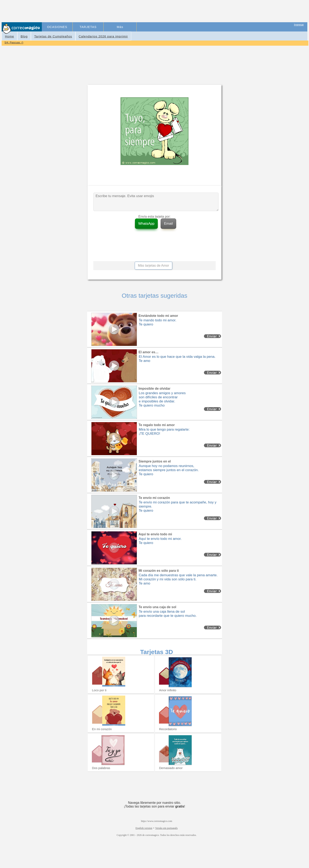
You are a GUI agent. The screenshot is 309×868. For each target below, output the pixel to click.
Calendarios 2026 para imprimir (103, 36)
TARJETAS (88, 27)
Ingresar (299, 25)
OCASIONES (57, 27)
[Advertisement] (118, 12)
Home (9, 36)
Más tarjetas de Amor (153, 266)
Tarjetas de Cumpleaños (53, 36)
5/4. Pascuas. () (14, 42)
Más (120, 27)
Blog (24, 36)
